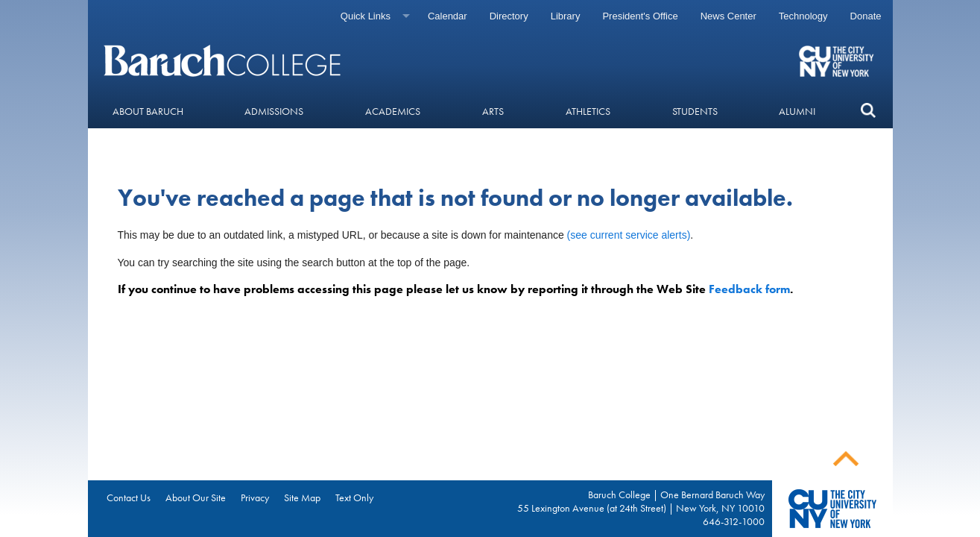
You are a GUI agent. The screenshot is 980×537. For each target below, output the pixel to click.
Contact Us (129, 497)
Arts (493, 111)
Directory (509, 16)
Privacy (255, 497)
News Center (728, 16)
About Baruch (148, 111)
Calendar (448, 16)
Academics (393, 111)
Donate (866, 16)
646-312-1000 (734, 521)
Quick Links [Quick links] (366, 16)
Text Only (354, 497)
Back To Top (846, 459)
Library (566, 16)
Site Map (302, 497)
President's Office (640, 16)
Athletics (588, 111)
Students (695, 111)
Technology (803, 16)
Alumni (797, 111)
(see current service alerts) (629, 235)
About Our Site (196, 497)
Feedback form (749, 289)
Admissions (274, 111)
